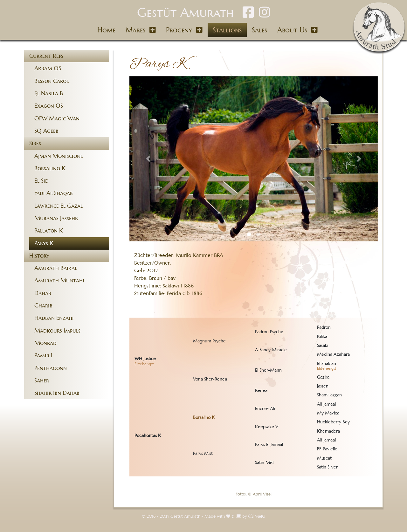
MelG (257, 516)
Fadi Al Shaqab (54, 193)
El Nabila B (49, 93)
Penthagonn (51, 368)
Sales (259, 30)
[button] (148, 159)
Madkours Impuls (57, 331)
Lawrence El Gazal (59, 206)
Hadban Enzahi (54, 318)
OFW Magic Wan (57, 118)
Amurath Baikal (56, 268)
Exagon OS (49, 106)
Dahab (43, 293)
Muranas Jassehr (56, 218)
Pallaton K (49, 231)
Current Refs (46, 56)
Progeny (179, 30)
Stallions (227, 30)
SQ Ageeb (46, 131)
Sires (35, 143)
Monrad (45, 343)
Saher (42, 380)
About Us (292, 30)
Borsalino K (50, 168)
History (39, 256)
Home (106, 30)
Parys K (44, 243)
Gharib (43, 306)
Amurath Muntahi (59, 280)
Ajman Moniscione (59, 156)
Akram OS (48, 68)
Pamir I (43, 355)
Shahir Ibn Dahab (57, 393)
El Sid (41, 181)
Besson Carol (52, 81)
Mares (135, 30)
